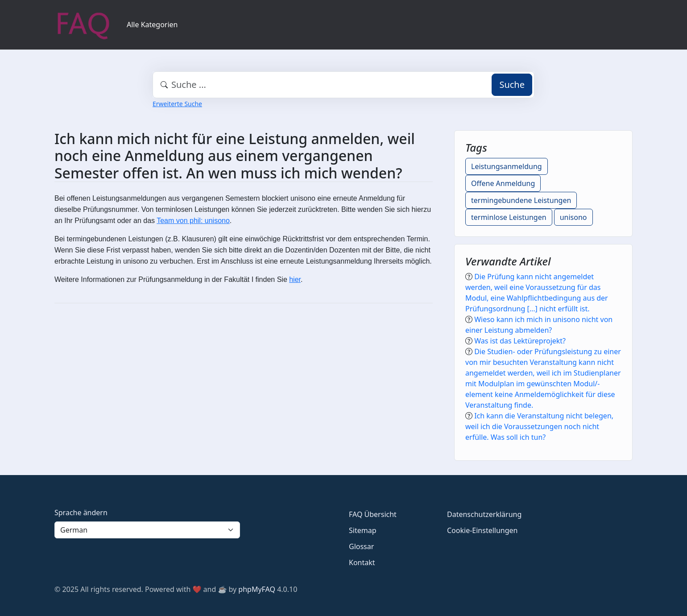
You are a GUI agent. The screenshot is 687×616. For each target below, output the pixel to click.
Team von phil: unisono (193, 221)
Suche (512, 85)
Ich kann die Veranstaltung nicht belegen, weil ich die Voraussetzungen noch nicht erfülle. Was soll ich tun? (539, 426)
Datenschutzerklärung (484, 514)
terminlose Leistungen (509, 217)
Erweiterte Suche (177, 104)
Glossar (361, 546)
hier (295, 279)
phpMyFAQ (257, 589)
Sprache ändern (81, 513)
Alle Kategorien (152, 25)
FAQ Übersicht (373, 514)
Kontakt (362, 562)
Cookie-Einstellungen (482, 530)
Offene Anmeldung (503, 183)
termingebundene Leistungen (521, 200)
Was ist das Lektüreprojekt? (520, 341)
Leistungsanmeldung (507, 166)
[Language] (147, 530)
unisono (573, 217)
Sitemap (363, 530)
